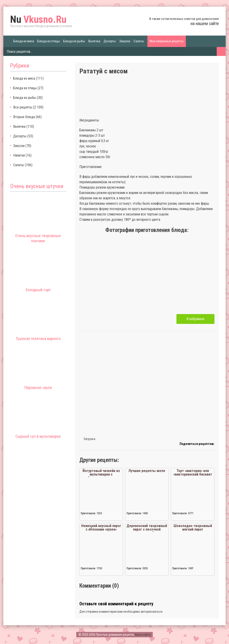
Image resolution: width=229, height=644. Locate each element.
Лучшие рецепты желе (147, 471)
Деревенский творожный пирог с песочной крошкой (147, 529)
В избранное (195, 319)
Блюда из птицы (49, 41)
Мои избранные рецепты (167, 41)
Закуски (125, 41)
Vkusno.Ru (38, 19)
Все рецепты (23, 107)
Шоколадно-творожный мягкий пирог (193, 528)
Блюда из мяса (24, 41)
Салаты (139, 41)
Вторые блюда (24, 117)
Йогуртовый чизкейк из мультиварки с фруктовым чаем (101, 474)
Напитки (19, 155)
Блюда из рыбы (74, 41)
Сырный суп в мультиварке (38, 436)
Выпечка (94, 41)
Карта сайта (143, 635)
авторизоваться (152, 612)
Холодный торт (38, 290)
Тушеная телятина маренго (38, 339)
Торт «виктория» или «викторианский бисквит (193, 473)
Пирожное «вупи (38, 388)
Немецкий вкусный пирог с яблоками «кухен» (101, 528)
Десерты (110, 41)
